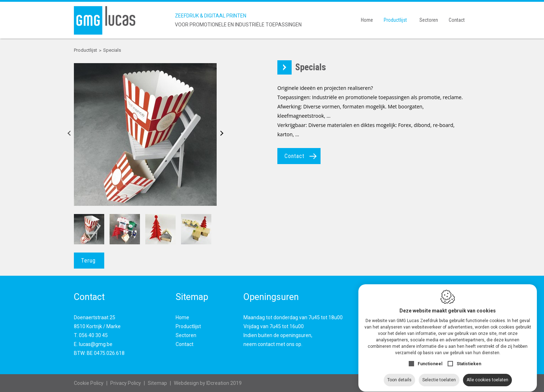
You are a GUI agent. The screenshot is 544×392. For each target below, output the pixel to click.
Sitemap (157, 383)
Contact (457, 20)
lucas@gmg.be (96, 344)
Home (367, 20)
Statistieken (469, 357)
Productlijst (395, 20)
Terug (88, 261)
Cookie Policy (89, 383)
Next (219, 134)
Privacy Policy (126, 383)
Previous (71, 134)
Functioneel (430, 357)
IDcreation (202, 383)
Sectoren (429, 20)
